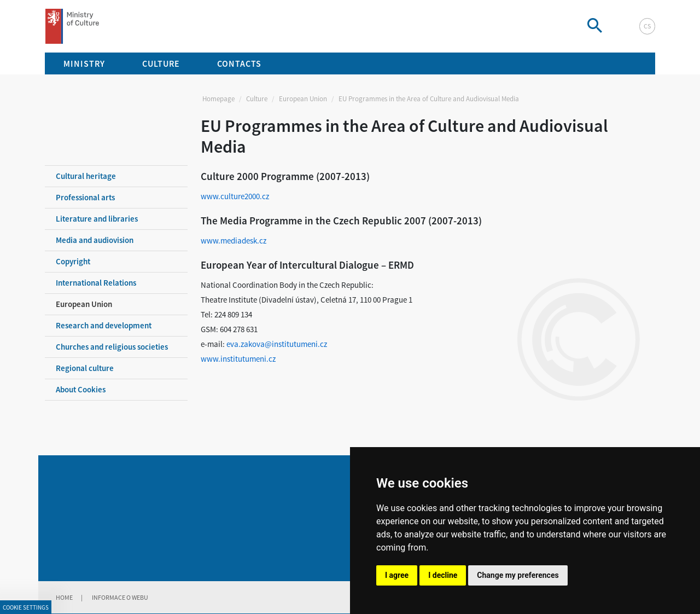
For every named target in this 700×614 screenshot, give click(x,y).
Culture (257, 99)
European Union (303, 99)
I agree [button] (397, 575)
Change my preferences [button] (518, 575)
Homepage (218, 99)
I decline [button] (443, 575)
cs (647, 26)
